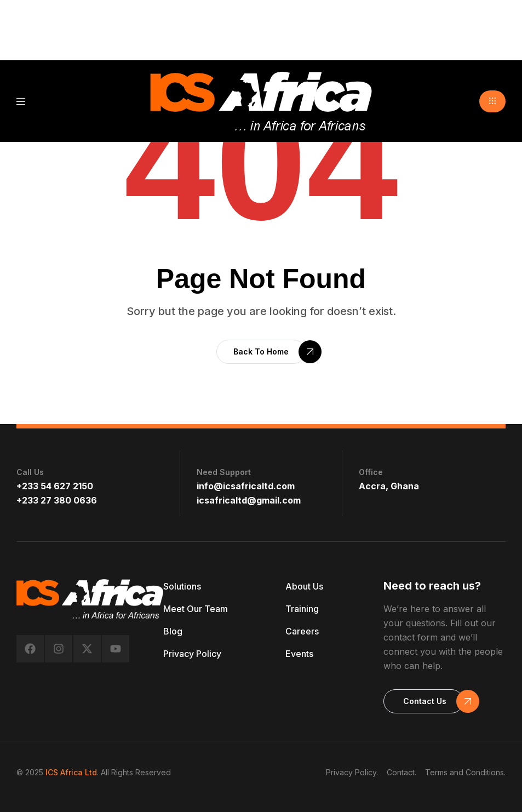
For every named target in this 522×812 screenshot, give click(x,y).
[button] (492, 101)
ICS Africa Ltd (71, 772)
